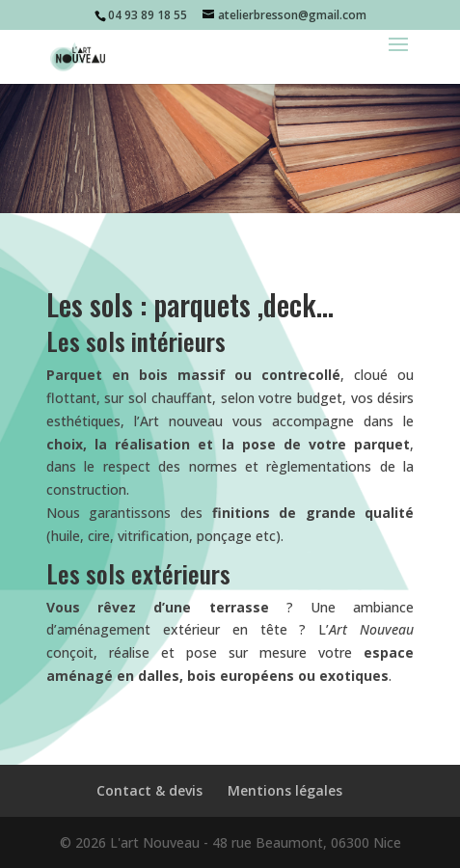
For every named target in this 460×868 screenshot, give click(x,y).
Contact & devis (149, 790)
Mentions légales (285, 790)
